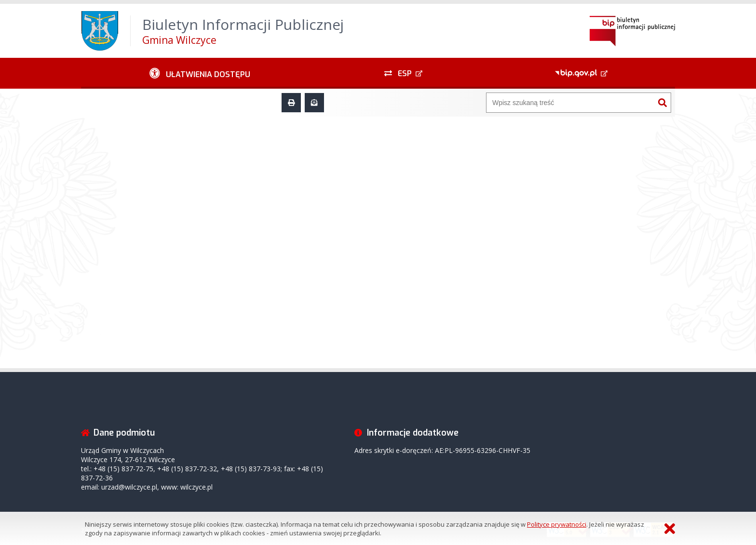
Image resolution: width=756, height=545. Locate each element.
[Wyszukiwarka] (570, 103)
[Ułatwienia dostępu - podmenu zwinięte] (200, 73)
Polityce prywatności (557, 524)
